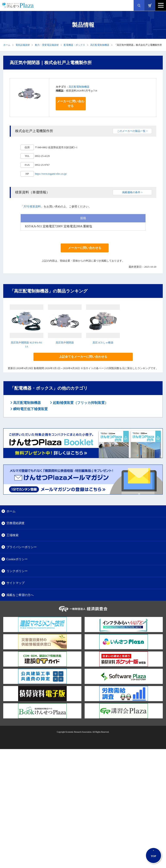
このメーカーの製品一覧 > (132, 131)
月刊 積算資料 (32, 206)
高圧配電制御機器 (100, 45)
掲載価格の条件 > (132, 192)
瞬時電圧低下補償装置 (30, 409)
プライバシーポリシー (22, 547)
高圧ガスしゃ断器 (103, 343)
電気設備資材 (23, 45)
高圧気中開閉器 (65, 343)
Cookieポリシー (17, 559)
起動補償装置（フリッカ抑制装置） (80, 403)
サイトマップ (16, 583)
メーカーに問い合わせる (71, 104)
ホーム (7, 45)
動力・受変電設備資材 (47, 45)
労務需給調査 (16, 523)
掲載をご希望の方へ (20, 595)
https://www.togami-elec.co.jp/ (51, 174)
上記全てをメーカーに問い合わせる (83, 357)
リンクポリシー (17, 571)
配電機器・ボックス (74, 45)
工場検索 (13, 535)
